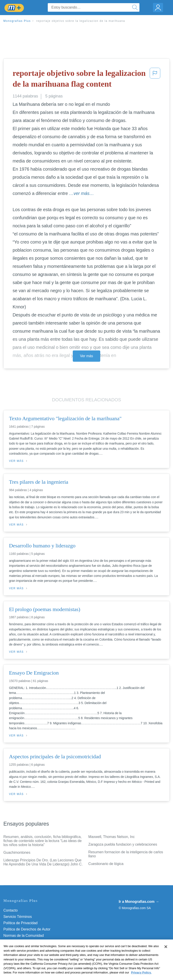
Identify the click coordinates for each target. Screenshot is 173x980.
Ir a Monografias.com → (139, 902)
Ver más (86, 356)
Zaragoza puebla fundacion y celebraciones (123, 844)
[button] (155, 80)
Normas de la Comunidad (24, 936)
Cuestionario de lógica (106, 864)
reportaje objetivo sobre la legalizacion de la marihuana (81, 21)
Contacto (10, 910)
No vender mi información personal (31, 948)
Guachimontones (17, 852)
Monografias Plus (17, 21)
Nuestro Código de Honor (24, 942)
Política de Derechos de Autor (27, 929)
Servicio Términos (18, 917)
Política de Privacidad (20, 923)
